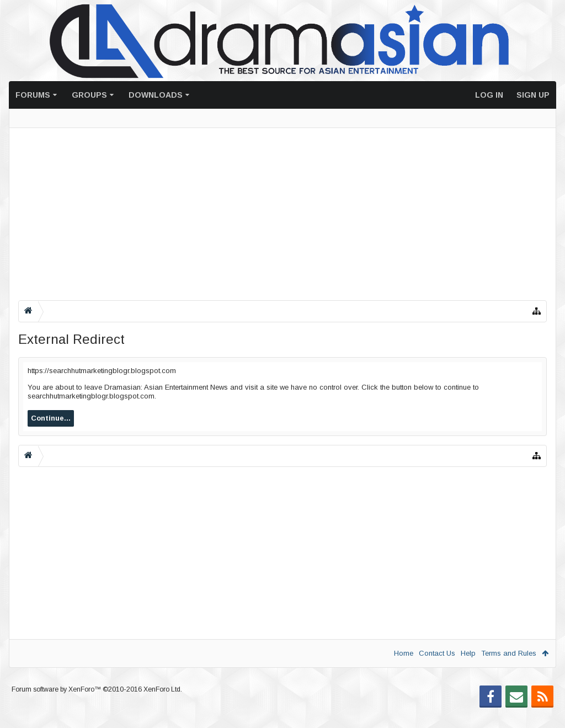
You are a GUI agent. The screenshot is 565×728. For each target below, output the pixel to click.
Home (404, 653)
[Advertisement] (282, 214)
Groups (89, 95)
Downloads (156, 95)
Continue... (51, 418)
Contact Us (437, 653)
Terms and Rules (509, 653)
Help (468, 653)
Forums (33, 95)
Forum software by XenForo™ (97, 707)
